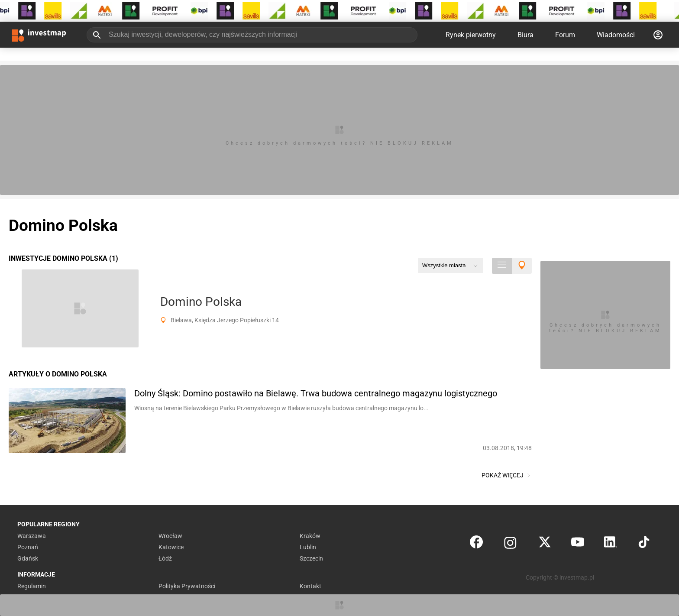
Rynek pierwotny (471, 35)
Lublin (308, 547)
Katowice (171, 547)
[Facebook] (476, 544)
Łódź (165, 558)
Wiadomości (616, 35)
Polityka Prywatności (187, 586)
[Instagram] (510, 544)
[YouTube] (578, 544)
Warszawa (32, 536)
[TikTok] (644, 544)
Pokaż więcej (507, 475)
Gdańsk (28, 558)
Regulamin (32, 586)
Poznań (28, 547)
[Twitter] (545, 544)
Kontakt (310, 586)
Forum (565, 35)
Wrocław (170, 536)
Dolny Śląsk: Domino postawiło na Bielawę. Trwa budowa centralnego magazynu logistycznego (316, 393)
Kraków (310, 536)
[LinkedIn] (611, 544)
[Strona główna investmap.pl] (39, 35)
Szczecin (311, 558)
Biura (525, 35)
